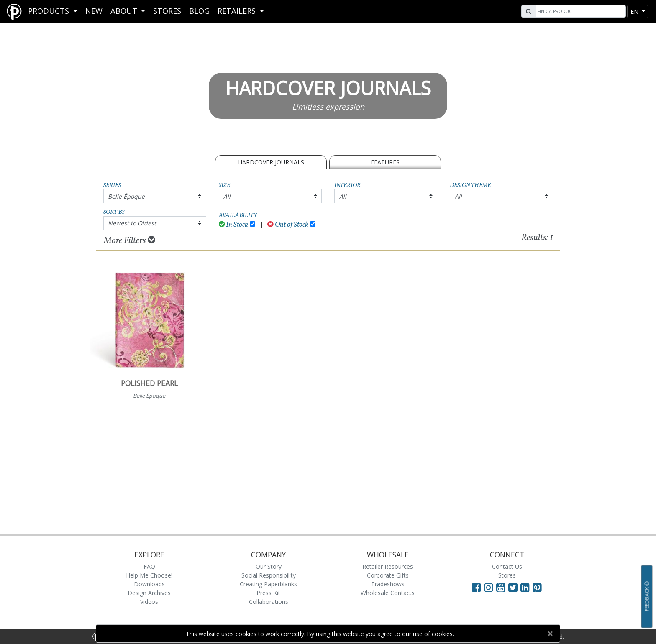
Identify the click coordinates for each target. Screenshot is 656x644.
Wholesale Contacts (388, 593)
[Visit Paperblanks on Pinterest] (537, 587)
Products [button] (50, 11)
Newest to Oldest (132, 223)
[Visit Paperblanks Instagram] (489, 587)
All (227, 196)
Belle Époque (126, 196)
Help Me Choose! (149, 575)
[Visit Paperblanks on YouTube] (502, 587)
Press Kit (268, 593)
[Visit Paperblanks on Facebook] (477, 587)
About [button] (125, 11)
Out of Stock (288, 225)
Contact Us (507, 566)
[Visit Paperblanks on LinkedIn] (527, 587)
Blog (199, 11)
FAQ (149, 566)
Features (385, 162)
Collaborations (269, 602)
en (635, 11)
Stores (167, 11)
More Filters (129, 240)
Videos (149, 602)
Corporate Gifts (388, 575)
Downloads (149, 584)
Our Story (269, 566)
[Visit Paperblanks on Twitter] (514, 587)
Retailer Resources (388, 566)
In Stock (234, 225)
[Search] (580, 11)
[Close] (550, 634)
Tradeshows (388, 584)
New (94, 11)
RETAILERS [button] (238, 11)
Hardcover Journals (271, 162)
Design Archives (149, 593)
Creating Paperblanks (268, 584)
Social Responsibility (269, 575)
